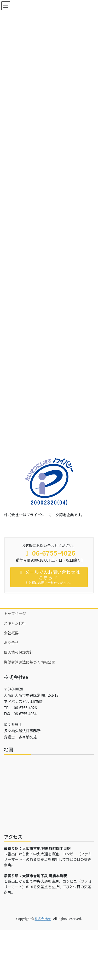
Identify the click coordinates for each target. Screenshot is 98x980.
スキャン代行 (15, 623)
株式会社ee (43, 919)
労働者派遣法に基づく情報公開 (30, 662)
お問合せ (11, 642)
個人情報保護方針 (19, 652)
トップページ (15, 614)
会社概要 (11, 633)
